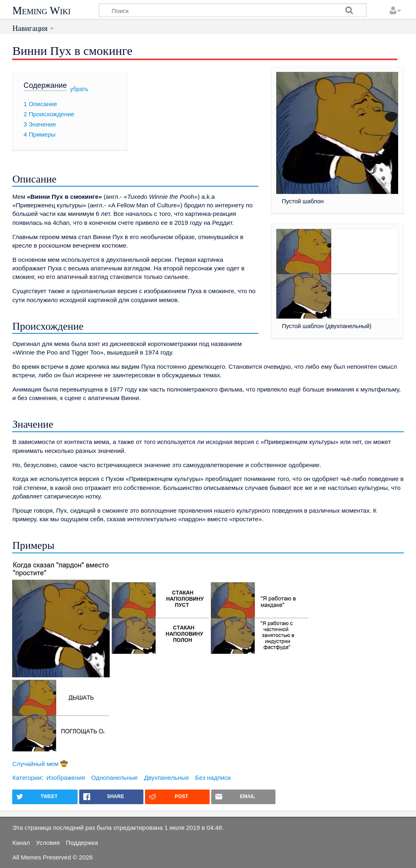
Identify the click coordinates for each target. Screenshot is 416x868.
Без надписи (213, 778)
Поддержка (82, 843)
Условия (48, 843)
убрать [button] (79, 89)
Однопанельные (115, 778)
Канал (21, 843)
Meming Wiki (41, 11)
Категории (27, 778)
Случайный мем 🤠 (40, 764)
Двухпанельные (166, 778)
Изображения (66, 778)
